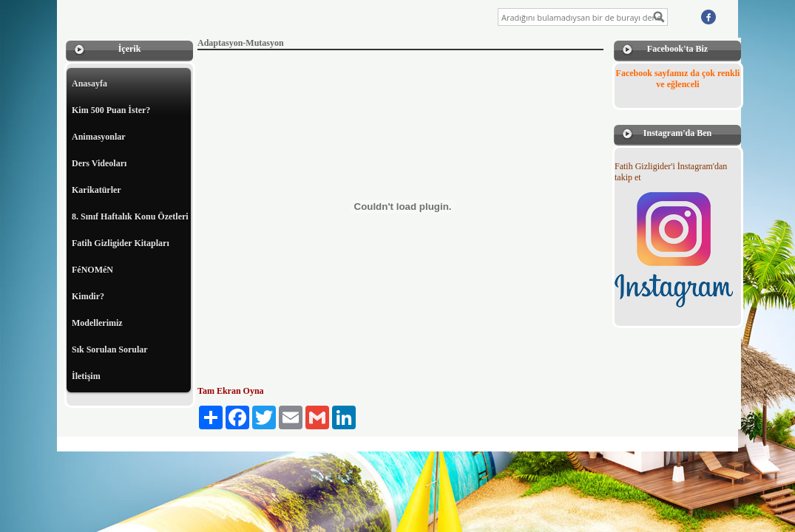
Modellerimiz (97, 323)
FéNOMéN (92, 270)
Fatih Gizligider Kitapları (121, 243)
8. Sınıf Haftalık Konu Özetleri (130, 216)
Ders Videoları (99, 163)
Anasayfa (89, 83)
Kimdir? (88, 296)
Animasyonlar (99, 137)
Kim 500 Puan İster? (111, 110)
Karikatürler (97, 190)
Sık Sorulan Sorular (110, 349)
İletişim (86, 376)
